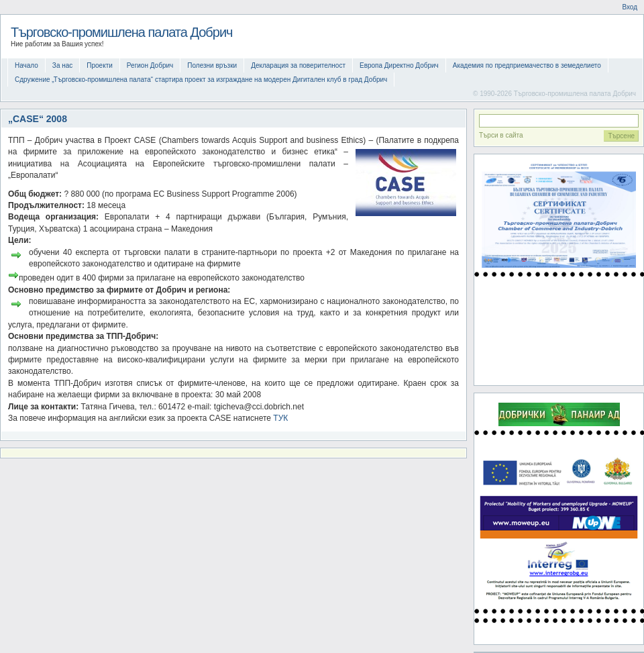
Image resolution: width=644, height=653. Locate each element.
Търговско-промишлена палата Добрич (122, 32)
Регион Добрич (150, 65)
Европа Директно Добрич (399, 65)
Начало (26, 65)
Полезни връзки (212, 65)
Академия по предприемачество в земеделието (527, 65)
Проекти (100, 65)
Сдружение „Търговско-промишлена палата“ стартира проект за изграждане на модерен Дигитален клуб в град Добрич (201, 80)
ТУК (280, 418)
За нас (62, 65)
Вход (630, 7)
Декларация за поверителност (298, 65)
